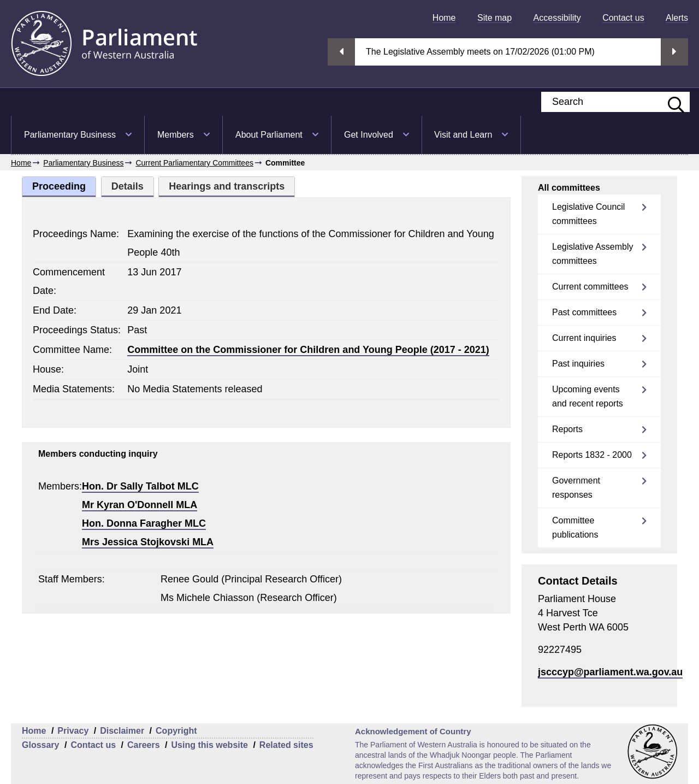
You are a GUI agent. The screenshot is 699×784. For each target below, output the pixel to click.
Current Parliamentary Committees (194, 163)
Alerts (677, 18)
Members (176, 135)
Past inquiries (578, 364)
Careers (144, 745)
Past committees (584, 312)
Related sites (286, 745)
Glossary (40, 745)
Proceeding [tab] (59, 186)
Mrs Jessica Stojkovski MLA (148, 542)
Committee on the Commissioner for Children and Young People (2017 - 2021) (308, 350)
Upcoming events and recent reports (588, 396)
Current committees (590, 287)
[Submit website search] (671, 102)
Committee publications (575, 527)
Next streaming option (674, 52)
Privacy (73, 731)
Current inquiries (584, 338)
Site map (494, 18)
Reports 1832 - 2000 (592, 455)
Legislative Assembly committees (593, 254)
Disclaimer (122, 731)
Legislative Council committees (588, 214)
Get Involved (369, 135)
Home (444, 18)
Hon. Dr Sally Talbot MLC (140, 486)
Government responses (576, 488)
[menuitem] (444, 18)
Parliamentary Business (70, 135)
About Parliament (269, 135)
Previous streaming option (341, 52)
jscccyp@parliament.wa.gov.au (610, 672)
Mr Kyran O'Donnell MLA (140, 505)
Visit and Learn (463, 135)
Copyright (176, 731)
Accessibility (557, 18)
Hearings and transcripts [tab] (227, 186)
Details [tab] (128, 186)
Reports (567, 429)
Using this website (209, 745)
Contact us (623, 18)
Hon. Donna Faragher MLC (144, 523)
